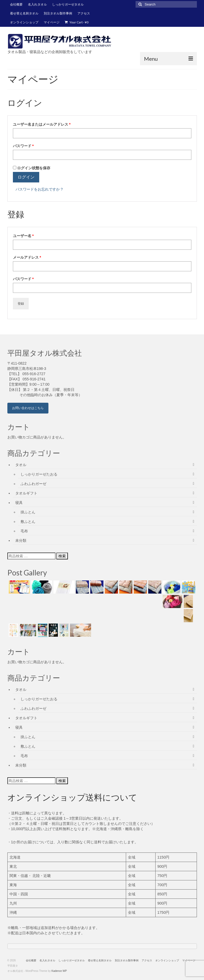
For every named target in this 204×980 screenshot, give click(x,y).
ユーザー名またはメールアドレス (43, 124)
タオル (21, 465)
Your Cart (77, 22)
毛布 (24, 531)
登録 (21, 304)
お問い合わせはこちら (28, 408)
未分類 (21, 540)
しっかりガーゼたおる (39, 474)
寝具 (19, 503)
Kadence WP (59, 971)
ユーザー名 (25, 236)
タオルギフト (26, 493)
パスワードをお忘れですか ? (39, 189)
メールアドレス (29, 257)
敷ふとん (28, 522)
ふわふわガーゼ (33, 484)
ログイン (26, 177)
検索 (62, 556)
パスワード (25, 146)
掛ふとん (28, 512)
